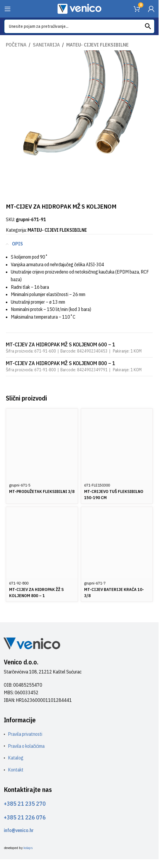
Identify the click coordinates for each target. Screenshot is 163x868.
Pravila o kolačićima (26, 746)
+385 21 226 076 (25, 817)
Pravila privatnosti (25, 734)
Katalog (16, 758)
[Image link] (32, 643)
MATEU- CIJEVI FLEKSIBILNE (97, 45)
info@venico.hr (19, 830)
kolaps (28, 848)
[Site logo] (79, 8)
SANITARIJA (46, 45)
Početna (16, 45)
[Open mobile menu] (8, 9)
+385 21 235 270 (25, 803)
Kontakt (16, 770)
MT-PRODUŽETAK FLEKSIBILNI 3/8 (42, 491)
